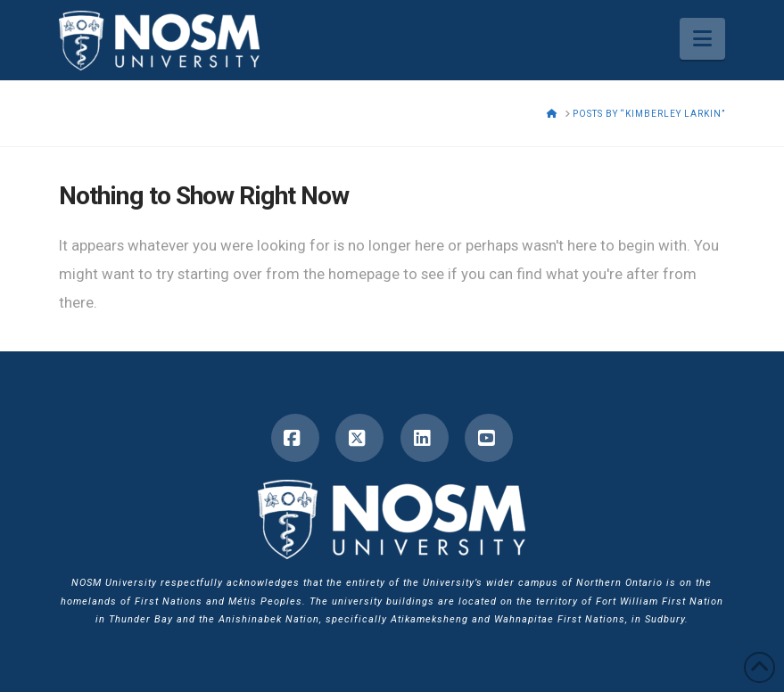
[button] (702, 39)
